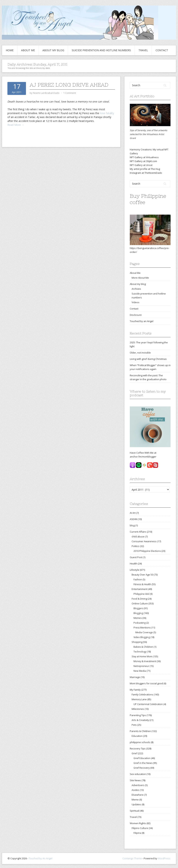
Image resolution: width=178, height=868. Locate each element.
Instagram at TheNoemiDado (146, 173)
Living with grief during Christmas (148, 359)
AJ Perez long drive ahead (69, 85)
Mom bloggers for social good (146, 683)
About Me (28, 50)
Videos (136, 302)
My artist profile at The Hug (145, 169)
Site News (135, 780)
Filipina (137, 833)
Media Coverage (144, 632)
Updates (136, 804)
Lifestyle (135, 570)
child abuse (138, 536)
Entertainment (140, 589)
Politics (136, 546)
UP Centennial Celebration (148, 704)
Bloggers (138, 608)
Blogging (138, 613)
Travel (143, 50)
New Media (140, 671)
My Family (135, 690)
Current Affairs (138, 532)
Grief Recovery (142, 768)
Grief (134, 753)
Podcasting (140, 623)
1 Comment (70, 93)
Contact (162, 50)
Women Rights (138, 823)
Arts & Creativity (140, 720)
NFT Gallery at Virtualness (144, 157)
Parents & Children (140, 731)
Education (137, 736)
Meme (135, 800)
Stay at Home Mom (142, 656)
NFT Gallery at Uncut (141, 165)
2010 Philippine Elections (147, 551)
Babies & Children (143, 647)
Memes (138, 618)
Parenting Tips (138, 715)
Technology (140, 652)
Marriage (135, 677)
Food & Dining (139, 599)
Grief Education (142, 758)
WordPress (164, 858)
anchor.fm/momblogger (143, 457)
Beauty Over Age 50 (142, 575)
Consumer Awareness (144, 541)
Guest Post (136, 557)
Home (10, 50)
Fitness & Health (142, 584)
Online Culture (140, 603)
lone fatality (107, 113)
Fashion (138, 579)
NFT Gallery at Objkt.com (143, 161)
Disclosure (136, 315)
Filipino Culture (140, 828)
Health (133, 563)
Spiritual (134, 811)
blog (132, 525)
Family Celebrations (142, 694)
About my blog (53, 50)
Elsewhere (138, 795)
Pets (134, 725)
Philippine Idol (141, 594)
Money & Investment (145, 661)
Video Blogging (142, 637)
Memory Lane (139, 699)
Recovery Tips (138, 748)
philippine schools (140, 742)
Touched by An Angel (41, 858)
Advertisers (138, 785)
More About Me (140, 278)
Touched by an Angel (142, 321)
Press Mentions (142, 628)
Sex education (138, 774)
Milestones (138, 709)
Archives (136, 289)
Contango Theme (132, 858)
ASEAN (133, 519)
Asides (135, 790)
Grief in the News (143, 763)
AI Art (133, 513)
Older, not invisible (140, 353)
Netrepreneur (141, 666)
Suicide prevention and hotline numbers (101, 50)
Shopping (137, 642)
